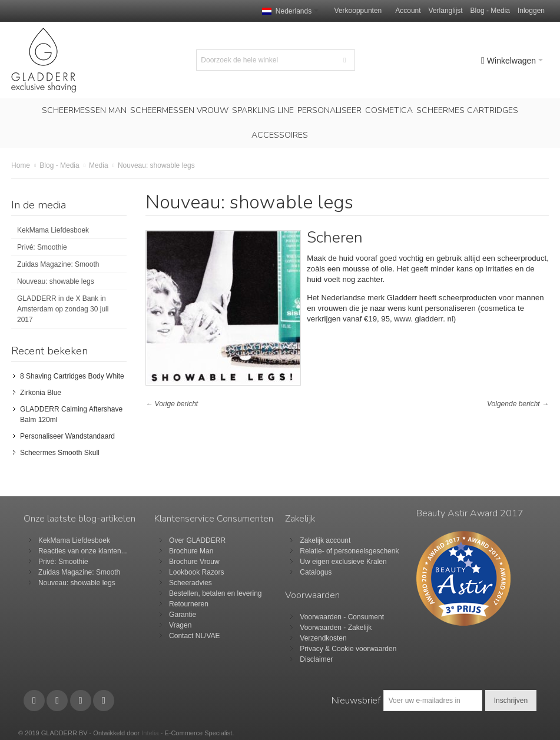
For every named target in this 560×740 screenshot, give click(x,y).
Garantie (183, 615)
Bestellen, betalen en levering (215, 593)
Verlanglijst (446, 11)
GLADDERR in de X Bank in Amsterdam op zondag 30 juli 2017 (63, 309)
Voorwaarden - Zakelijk (336, 628)
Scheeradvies (190, 583)
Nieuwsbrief (356, 701)
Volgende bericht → (518, 404)
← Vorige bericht (172, 404)
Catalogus (316, 572)
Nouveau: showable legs (56, 281)
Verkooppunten (358, 11)
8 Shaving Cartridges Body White (72, 376)
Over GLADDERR (197, 540)
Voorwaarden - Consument (342, 617)
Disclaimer (316, 659)
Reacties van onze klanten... (83, 551)
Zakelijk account (325, 540)
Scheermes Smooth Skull (60, 453)
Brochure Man (191, 551)
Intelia (150, 733)
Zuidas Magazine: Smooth (58, 264)
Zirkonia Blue (41, 393)
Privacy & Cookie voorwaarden (348, 649)
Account (408, 11)
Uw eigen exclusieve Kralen (343, 562)
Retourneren (189, 604)
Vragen (180, 625)
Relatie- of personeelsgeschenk (349, 551)
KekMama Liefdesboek (53, 230)
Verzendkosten (323, 638)
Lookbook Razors (196, 572)
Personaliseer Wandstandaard (67, 436)
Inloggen (531, 11)
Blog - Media (490, 11)
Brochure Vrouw (194, 562)
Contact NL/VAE (194, 636)
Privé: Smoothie (42, 247)
